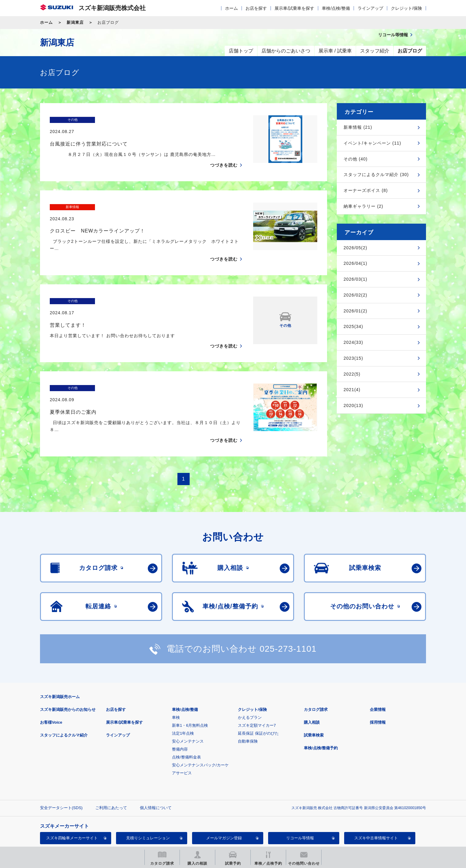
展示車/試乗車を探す (294, 8)
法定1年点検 (183, 698)
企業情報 (378, 674)
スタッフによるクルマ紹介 (64, 700)
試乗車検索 (314, 700)
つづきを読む (224, 153)
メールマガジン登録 (224, 803)
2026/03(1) (355, 279)
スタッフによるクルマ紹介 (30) (376, 175)
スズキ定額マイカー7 (257, 690)
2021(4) (352, 390)
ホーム (231, 8)
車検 (176, 682)
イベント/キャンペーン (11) (372, 143)
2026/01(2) (355, 311)
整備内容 (180, 714)
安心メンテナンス (188, 706)
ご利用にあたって (111, 772)
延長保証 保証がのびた (258, 698)
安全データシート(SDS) (61, 772)
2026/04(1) (355, 263)
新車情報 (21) (358, 127)
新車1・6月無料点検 (190, 690)
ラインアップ (370, 8)
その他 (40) (356, 159)
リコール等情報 (300, 803)
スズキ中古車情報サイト (376, 803)
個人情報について (156, 772)
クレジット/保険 (406, 8)
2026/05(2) (355, 248)
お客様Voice (51, 687)
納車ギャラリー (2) (363, 206)
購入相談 (312, 687)
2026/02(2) (355, 295)
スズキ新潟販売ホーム (60, 661)
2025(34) (353, 326)
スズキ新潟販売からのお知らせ (68, 674)
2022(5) (352, 374)
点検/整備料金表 (186, 722)
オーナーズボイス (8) (366, 190)
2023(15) (353, 358)
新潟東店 (75, 22)
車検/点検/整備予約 (321, 713)
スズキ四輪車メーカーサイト (72, 803)
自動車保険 (248, 706)
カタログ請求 (316, 674)
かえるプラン (250, 682)
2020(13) (353, 405)
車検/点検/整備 (336, 8)
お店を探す (256, 8)
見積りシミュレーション (148, 803)
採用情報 (378, 687)
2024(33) (353, 342)
